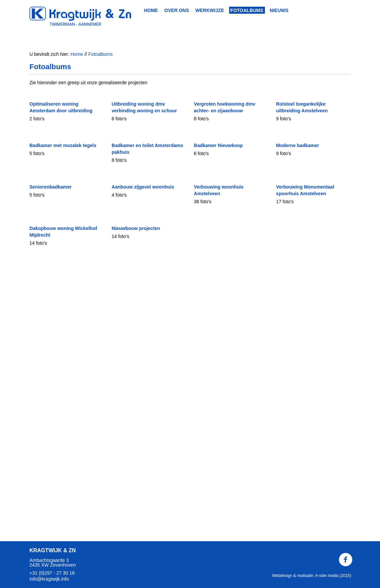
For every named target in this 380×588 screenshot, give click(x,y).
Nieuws (279, 10)
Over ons (177, 10)
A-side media (327, 576)
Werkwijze (210, 10)
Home (151, 10)
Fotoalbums (247, 10)
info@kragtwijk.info (49, 579)
